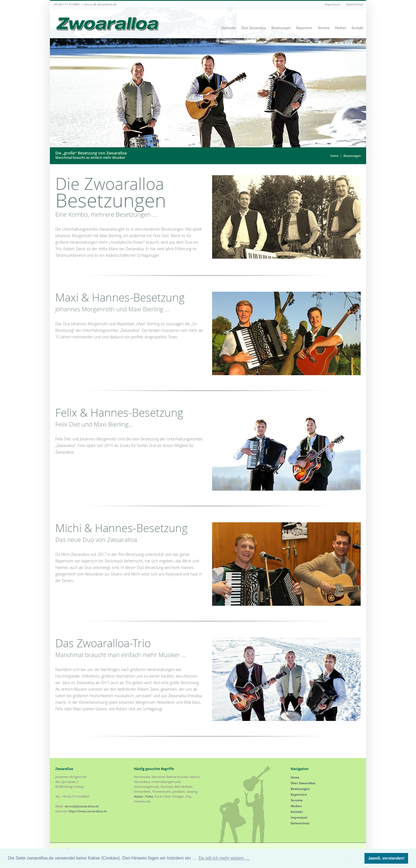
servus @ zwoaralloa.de (100, 4)
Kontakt (358, 28)
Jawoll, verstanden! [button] (386, 858)
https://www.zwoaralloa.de (88, 811)
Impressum (332, 4)
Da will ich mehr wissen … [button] (224, 858)
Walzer (139, 796)
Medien (341, 28)
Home (334, 156)
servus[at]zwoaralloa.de (82, 806)
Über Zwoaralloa (253, 28)
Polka (149, 796)
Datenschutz (355, 4)
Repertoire (304, 28)
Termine (324, 28)
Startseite (228, 28)
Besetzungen (281, 28)
